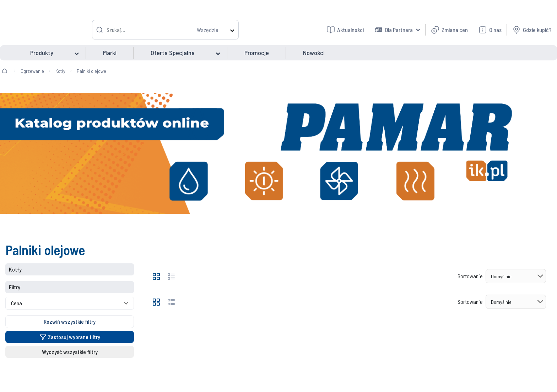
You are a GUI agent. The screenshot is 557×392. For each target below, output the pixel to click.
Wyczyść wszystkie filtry (70, 352)
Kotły (60, 71)
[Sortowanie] (516, 276)
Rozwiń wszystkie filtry (70, 321)
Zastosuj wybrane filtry (70, 337)
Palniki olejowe (91, 71)
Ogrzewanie (32, 71)
